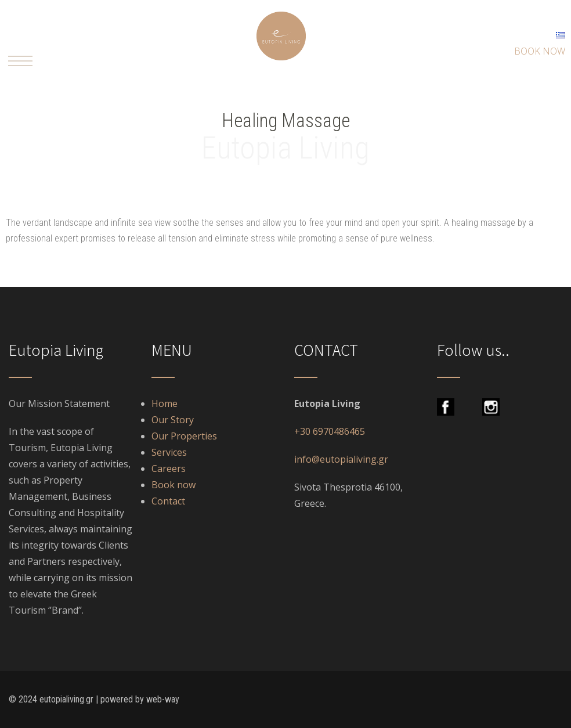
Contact (168, 501)
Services (170, 452)
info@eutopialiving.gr (341, 459)
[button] (20, 61)
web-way (163, 699)
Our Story (173, 420)
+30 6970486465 (330, 431)
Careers (169, 468)
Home (165, 403)
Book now (174, 485)
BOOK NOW (540, 51)
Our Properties (184, 436)
